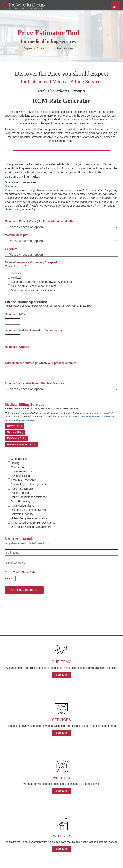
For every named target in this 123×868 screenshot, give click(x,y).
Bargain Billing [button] (15, 426)
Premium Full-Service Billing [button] (22, 445)
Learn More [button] (62, 675)
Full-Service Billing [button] (17, 438)
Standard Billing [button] (15, 432)
